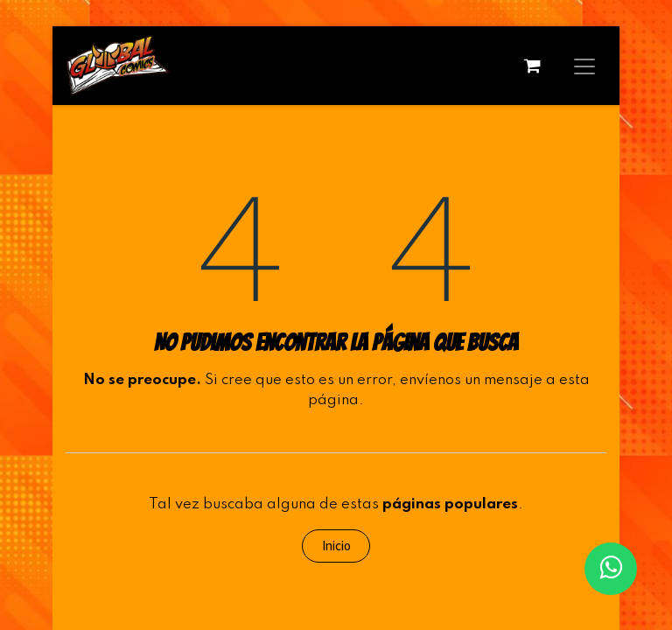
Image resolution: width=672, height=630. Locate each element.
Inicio (336, 546)
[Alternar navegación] (584, 66)
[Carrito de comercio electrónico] (532, 66)
